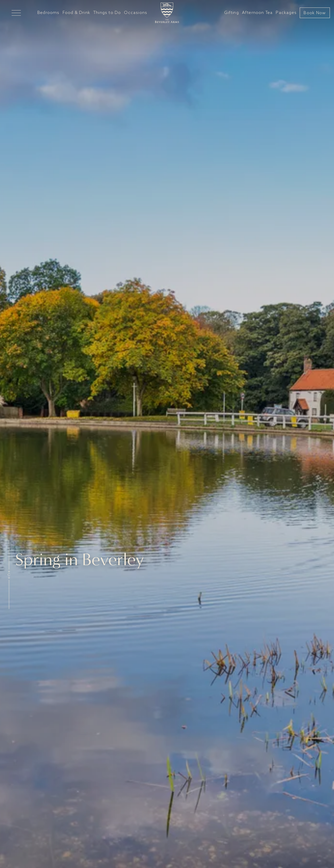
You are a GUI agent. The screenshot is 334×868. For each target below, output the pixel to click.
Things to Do (107, 13)
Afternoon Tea (257, 13)
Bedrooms (48, 13)
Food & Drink (76, 13)
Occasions (136, 13)
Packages (286, 13)
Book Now (315, 13)
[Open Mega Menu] (16, 13)
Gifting (231, 13)
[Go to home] (167, 13)
